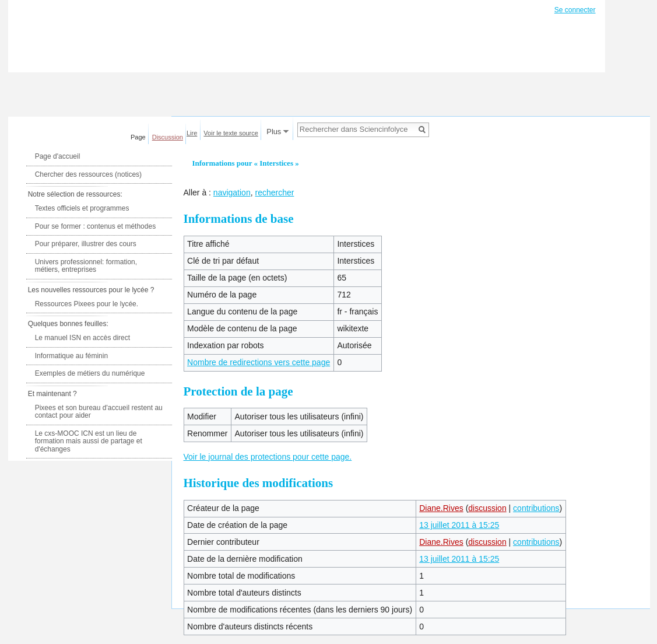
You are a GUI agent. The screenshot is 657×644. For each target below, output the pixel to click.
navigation (232, 192)
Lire (192, 133)
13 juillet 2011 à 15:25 (459, 525)
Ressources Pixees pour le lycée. (87, 304)
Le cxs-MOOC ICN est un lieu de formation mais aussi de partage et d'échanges (89, 441)
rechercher (274, 192)
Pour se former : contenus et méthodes (95, 226)
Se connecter (575, 10)
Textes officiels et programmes (82, 208)
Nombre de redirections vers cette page (259, 362)
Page (138, 137)
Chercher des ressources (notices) (88, 174)
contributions (536, 508)
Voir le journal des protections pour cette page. (268, 457)
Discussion (168, 137)
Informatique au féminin (71, 356)
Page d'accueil (58, 156)
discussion (487, 508)
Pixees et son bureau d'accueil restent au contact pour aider (99, 412)
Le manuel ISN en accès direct (82, 338)
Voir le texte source (231, 133)
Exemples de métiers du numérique (90, 373)
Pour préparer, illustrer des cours (86, 244)
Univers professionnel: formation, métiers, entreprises (86, 266)
